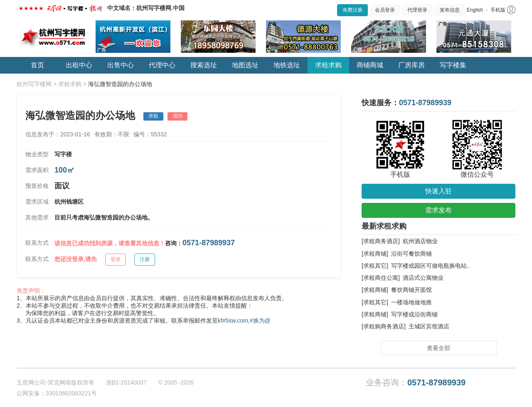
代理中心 (162, 65)
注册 (145, 259)
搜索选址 (204, 65)
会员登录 (385, 10)
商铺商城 (370, 65)
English (475, 10)
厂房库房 (411, 65)
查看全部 (438, 348)
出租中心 (79, 65)
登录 (116, 259)
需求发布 (438, 210)
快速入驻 (438, 191)
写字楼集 (453, 65)
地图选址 (245, 65)
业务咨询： (416, 383)
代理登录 (417, 10)
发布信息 (450, 10)
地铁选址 (287, 65)
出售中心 (121, 65)
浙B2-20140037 (126, 382)
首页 (37, 65)
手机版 (498, 10)
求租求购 (328, 65)
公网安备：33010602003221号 (57, 393)
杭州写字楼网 (34, 84)
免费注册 (352, 10)
